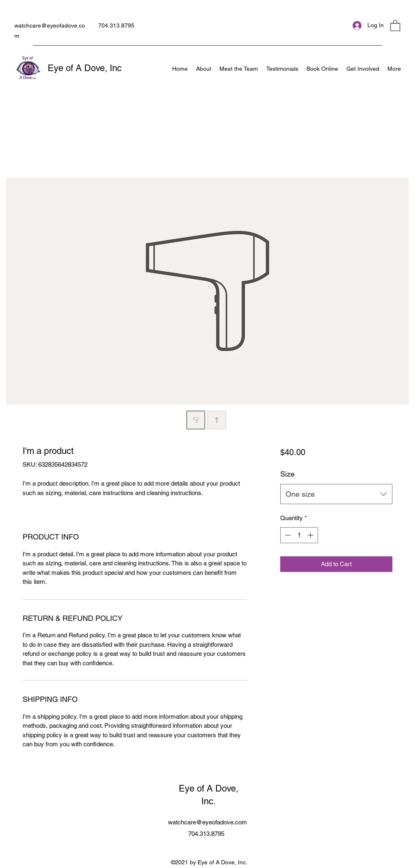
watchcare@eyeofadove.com (207, 822)
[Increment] (311, 535)
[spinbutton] (299, 535)
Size (287, 474)
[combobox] (336, 494)
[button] (395, 25)
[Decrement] (287, 535)
